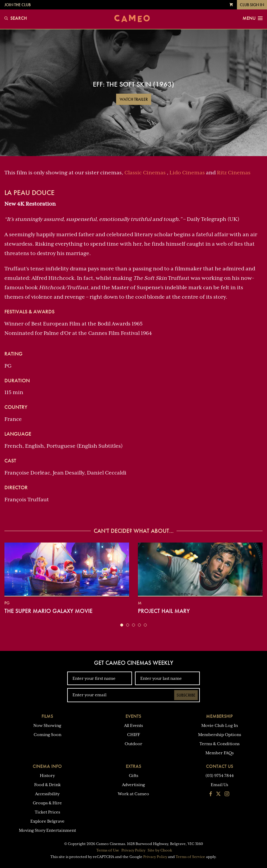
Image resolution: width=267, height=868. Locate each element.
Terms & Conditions (220, 744)
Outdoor (133, 744)
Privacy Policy (133, 850)
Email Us (219, 785)
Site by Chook (160, 850)
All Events (133, 725)
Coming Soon (47, 735)
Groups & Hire (47, 803)
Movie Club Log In (220, 725)
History (47, 776)
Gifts (133, 776)
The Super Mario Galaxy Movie (48, 611)
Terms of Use (108, 850)
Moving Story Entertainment (47, 830)
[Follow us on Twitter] (218, 794)
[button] (122, 625)
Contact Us (220, 766)
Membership (219, 716)
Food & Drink (47, 785)
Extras (133, 766)
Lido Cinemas (187, 173)
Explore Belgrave (47, 821)
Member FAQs (220, 753)
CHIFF (133, 735)
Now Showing (47, 725)
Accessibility (47, 794)
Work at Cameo (133, 794)
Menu (253, 18)
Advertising (133, 785)
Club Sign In (252, 5)
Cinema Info (47, 766)
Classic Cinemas (145, 173)
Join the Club (18, 5)
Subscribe (186, 695)
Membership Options (220, 735)
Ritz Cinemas (234, 173)
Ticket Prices (47, 812)
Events (133, 716)
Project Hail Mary (164, 611)
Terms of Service (190, 857)
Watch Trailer (134, 99)
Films (47, 716)
